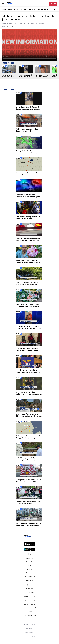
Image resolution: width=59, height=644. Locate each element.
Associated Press (7, 24)
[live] (53, 4)
